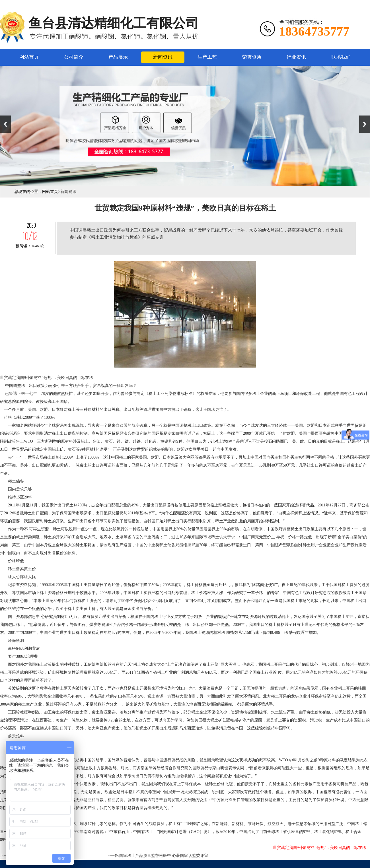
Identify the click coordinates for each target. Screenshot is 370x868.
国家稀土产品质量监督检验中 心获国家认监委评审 (164, 856)
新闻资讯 (163, 57)
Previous (5, 124)
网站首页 (29, 57)
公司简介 (74, 57)
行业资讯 (296, 57)
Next (365, 124)
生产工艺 (207, 57)
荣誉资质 (252, 57)
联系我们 (341, 57)
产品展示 (118, 57)
